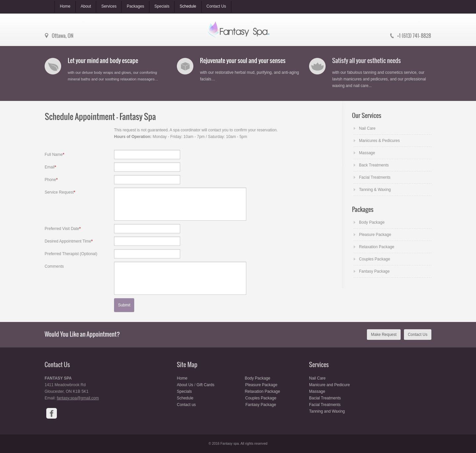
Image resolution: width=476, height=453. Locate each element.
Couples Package (375, 259)
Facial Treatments (375, 177)
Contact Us (418, 335)
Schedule (185, 398)
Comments (54, 266)
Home (182, 378)
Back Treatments (374, 165)
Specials (185, 391)
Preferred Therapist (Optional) (71, 254)
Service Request (60, 192)
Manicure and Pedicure (329, 385)
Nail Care (367, 128)
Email (50, 167)
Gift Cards (205, 385)
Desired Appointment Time (69, 241)
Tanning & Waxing (375, 190)
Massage (367, 153)
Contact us (187, 405)
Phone (51, 180)
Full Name (54, 155)
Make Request (384, 335)
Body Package (372, 222)
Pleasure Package (375, 235)
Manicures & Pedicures (379, 141)
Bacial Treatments (325, 398)
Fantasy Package (374, 271)
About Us (185, 385)
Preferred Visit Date (63, 229)
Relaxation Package (377, 247)
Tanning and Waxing (327, 411)
